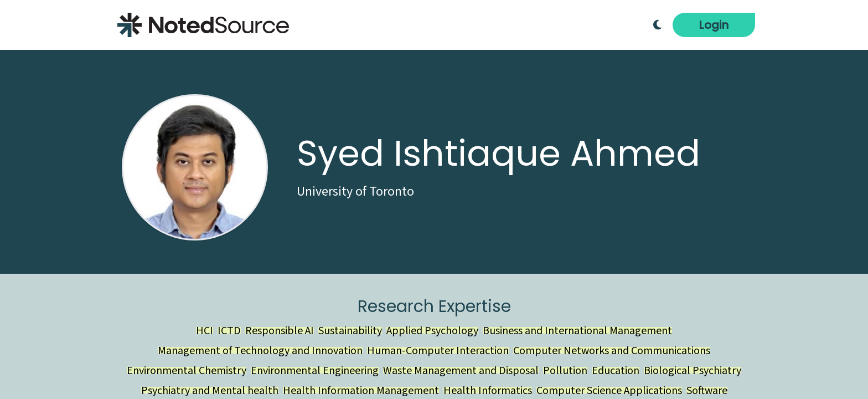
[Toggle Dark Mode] (657, 25)
